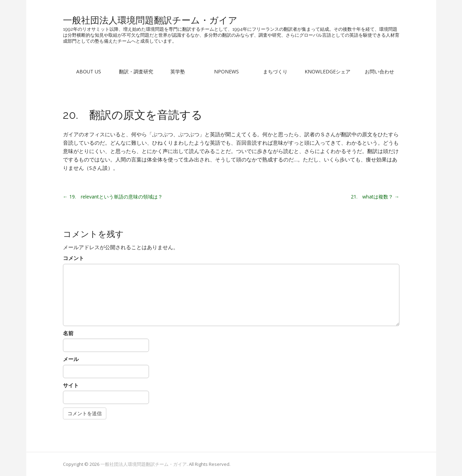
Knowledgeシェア (328, 71)
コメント (73, 258)
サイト (71, 385)
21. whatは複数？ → (375, 197)
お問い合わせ (379, 71)
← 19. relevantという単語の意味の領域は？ (113, 197)
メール (71, 359)
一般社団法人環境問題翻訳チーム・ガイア (150, 20)
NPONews (226, 71)
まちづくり (275, 71)
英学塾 (178, 71)
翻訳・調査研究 (136, 71)
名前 (68, 333)
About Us (89, 71)
